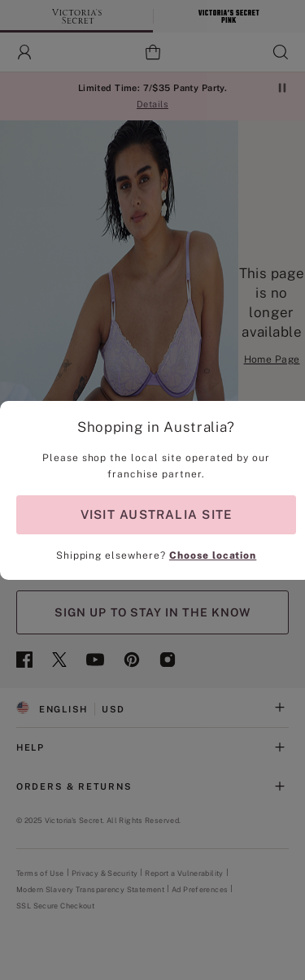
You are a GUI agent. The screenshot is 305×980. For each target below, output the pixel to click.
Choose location (213, 555)
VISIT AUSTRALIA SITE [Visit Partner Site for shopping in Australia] (156, 514)
